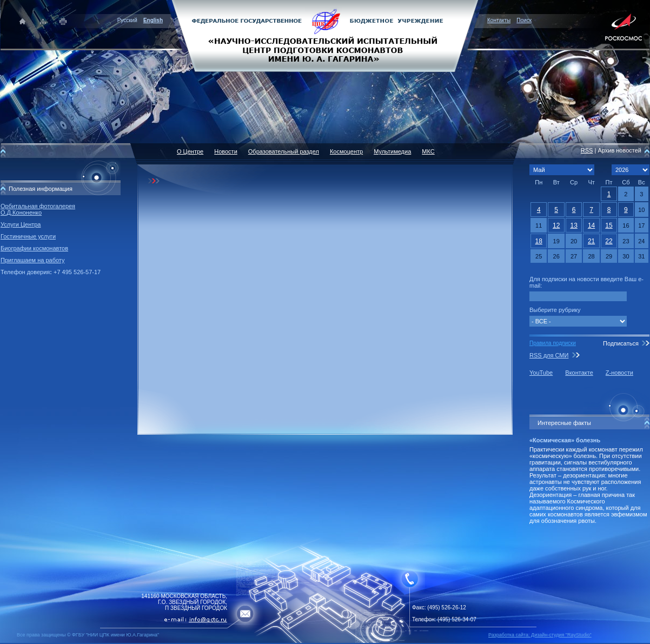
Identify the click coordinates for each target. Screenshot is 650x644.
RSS (587, 150)
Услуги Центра (21, 224)
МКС (428, 151)
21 (591, 241)
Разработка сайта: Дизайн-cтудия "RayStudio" (540, 635)
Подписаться (621, 343)
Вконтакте (579, 373)
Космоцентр (346, 151)
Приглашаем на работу (32, 260)
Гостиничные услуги (28, 236)
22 (609, 241)
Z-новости (619, 373)
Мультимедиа (392, 151)
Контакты (499, 20)
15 (609, 225)
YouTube (541, 373)
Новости (226, 151)
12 (556, 225)
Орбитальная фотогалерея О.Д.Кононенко (38, 209)
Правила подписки (553, 343)
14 (591, 225)
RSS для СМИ (549, 355)
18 (539, 241)
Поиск (524, 20)
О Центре (190, 151)
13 (573, 225)
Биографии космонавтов (34, 248)
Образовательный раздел (284, 151)
